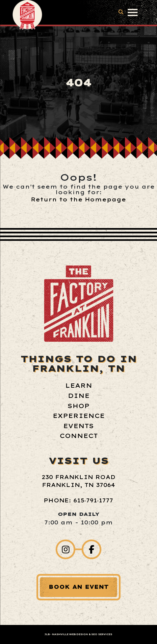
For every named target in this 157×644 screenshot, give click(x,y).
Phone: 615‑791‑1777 (78, 500)
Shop (78, 406)
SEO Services (102, 634)
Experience (79, 416)
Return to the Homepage (78, 199)
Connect (79, 436)
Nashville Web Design (70, 634)
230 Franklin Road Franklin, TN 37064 (78, 481)
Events (78, 426)
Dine (79, 396)
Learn (79, 386)
